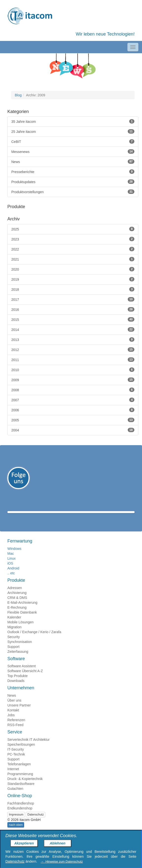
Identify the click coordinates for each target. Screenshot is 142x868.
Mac (11, 561)
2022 (73, 249)
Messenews (73, 151)
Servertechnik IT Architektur (29, 747)
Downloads (16, 688)
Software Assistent (22, 673)
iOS (10, 570)
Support (13, 654)
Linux (11, 566)
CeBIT (73, 141)
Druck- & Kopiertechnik (25, 786)
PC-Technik (16, 761)
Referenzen (16, 727)
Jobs (11, 722)
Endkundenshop (20, 815)
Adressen (15, 595)
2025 (73, 229)
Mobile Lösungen (21, 629)
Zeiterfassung (18, 659)
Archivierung (17, 600)
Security (14, 644)
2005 (73, 420)
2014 (73, 329)
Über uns (14, 707)
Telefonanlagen (19, 771)
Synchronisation (20, 649)
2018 (73, 289)
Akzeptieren (24, 843)
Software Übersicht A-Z (25, 678)
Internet (13, 776)
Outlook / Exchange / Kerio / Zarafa (34, 639)
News (73, 162)
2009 (73, 380)
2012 (73, 350)
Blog (18, 95)
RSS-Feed (15, 732)
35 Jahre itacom (73, 121)
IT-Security (16, 756)
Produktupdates (73, 182)
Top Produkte (18, 683)
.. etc (11, 580)
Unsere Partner (19, 712)
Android (13, 575)
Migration (15, 634)
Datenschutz (36, 822)
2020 (73, 269)
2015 (73, 319)
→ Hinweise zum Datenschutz (62, 862)
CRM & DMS (17, 605)
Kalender (14, 624)
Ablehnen (58, 843)
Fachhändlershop (21, 810)
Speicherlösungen (21, 752)
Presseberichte (73, 172)
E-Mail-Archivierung (22, 610)
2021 (73, 259)
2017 (73, 299)
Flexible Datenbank (22, 619)
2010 (73, 370)
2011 (73, 360)
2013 (73, 340)
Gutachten (15, 796)
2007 (73, 400)
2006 (73, 410)
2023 (73, 239)
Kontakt (13, 717)
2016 (73, 309)
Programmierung (20, 781)
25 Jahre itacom (73, 131)
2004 (73, 430)
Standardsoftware (21, 791)
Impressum (16, 822)
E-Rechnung (17, 615)
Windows (14, 556)
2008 (73, 390)
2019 (73, 279)
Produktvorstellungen (73, 192)
